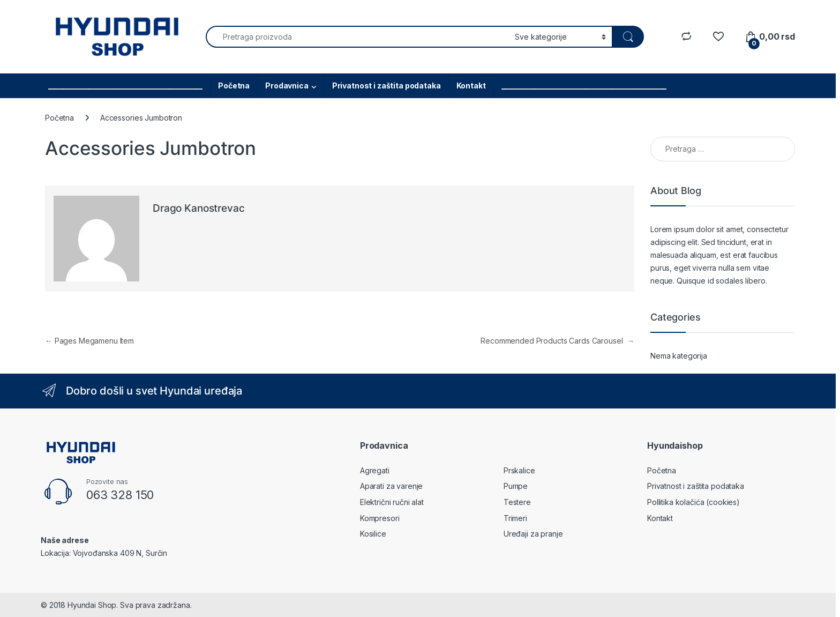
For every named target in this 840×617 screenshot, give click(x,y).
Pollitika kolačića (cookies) (693, 502)
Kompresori (380, 518)
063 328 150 (120, 495)
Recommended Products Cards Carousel (557, 341)
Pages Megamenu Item (89, 341)
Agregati (375, 470)
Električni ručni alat (392, 502)
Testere (517, 502)
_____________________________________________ (584, 86)
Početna (234, 86)
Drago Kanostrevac (199, 208)
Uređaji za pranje (533, 534)
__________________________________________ (125, 86)
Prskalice (519, 470)
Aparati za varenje (391, 486)
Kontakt (471, 86)
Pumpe (516, 486)
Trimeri (515, 518)
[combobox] (357, 37)
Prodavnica (287, 86)
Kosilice (373, 534)
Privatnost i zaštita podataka (387, 86)
